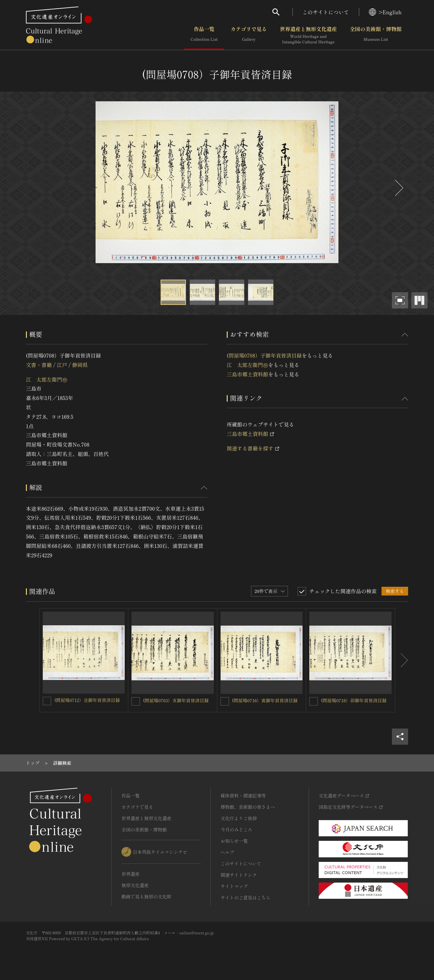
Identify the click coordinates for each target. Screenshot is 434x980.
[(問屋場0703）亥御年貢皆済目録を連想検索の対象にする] (136, 701)
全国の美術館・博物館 (376, 35)
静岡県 (80, 365)
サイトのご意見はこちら (246, 897)
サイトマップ (234, 886)
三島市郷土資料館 (247, 374)
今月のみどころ (236, 830)
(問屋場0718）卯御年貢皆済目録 (354, 700)
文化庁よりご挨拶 (239, 818)
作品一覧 (204, 35)
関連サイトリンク (239, 875)
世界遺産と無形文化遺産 (308, 35)
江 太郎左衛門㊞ (47, 379)
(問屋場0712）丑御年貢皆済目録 (87, 700)
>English (385, 12)
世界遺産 (131, 874)
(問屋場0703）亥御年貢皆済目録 (176, 700)
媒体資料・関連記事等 (243, 796)
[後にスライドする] (398, 188)
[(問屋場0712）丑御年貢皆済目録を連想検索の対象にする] (47, 701)
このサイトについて (326, 12)
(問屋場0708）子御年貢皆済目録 (264, 355)
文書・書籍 (39, 365)
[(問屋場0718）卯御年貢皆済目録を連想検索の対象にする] (314, 701)
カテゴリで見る (249, 35)
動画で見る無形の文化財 (146, 896)
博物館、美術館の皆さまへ (248, 807)
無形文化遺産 (135, 885)
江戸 (62, 365)
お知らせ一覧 (234, 841)
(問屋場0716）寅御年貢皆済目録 (265, 700)
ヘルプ (227, 852)
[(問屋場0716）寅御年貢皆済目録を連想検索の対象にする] (225, 701)
